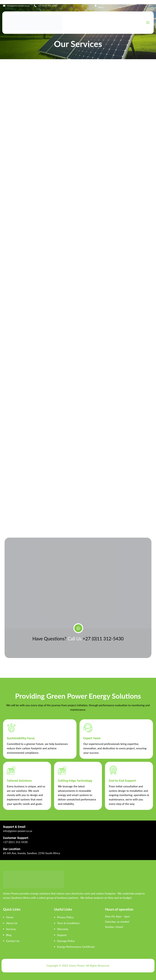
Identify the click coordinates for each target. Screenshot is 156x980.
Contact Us (13, 941)
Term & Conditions (68, 923)
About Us (12, 923)
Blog (9, 935)
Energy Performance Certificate (76, 947)
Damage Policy (66, 941)
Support (62, 935)
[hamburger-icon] (148, 23)
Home (10, 917)
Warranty (63, 929)
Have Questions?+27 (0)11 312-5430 (78, 639)
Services (11, 929)
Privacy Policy (65, 917)
